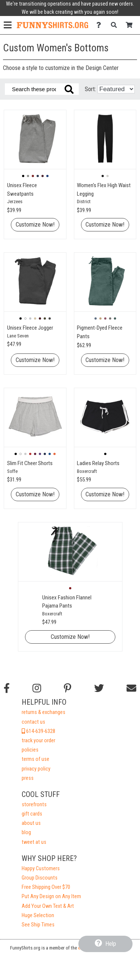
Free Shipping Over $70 (46, 887)
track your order (38, 741)
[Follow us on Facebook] (7, 688)
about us (31, 823)
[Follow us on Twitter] (99, 688)
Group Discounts (40, 878)
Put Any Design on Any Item (51, 896)
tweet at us (34, 842)
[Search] (116, 25)
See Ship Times (38, 925)
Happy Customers (41, 869)
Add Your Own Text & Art (48, 906)
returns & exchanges (43, 712)
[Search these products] (42, 89)
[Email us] (131, 688)
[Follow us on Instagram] (37, 688)
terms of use (35, 759)
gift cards (32, 814)
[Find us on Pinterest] (68, 688)
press (28, 778)
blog (26, 832)
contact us (33, 722)
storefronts (34, 805)
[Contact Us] (101, 25)
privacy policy (36, 769)
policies (30, 750)
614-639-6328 (38, 731)
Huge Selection (38, 915)
